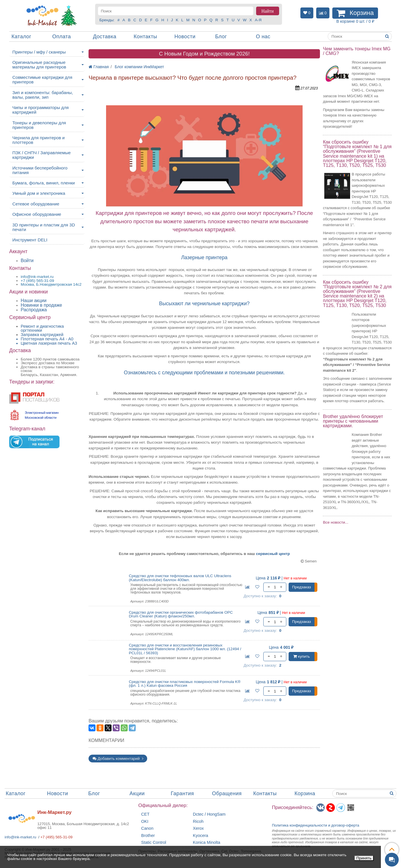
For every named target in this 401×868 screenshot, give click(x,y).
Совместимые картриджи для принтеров (42, 80)
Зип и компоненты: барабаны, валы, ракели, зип (43, 95)
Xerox (198, 828)
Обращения (227, 793)
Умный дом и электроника (39, 193)
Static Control (154, 843)
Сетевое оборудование (36, 204)
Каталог (21, 37)
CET (145, 814)
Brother (148, 836)
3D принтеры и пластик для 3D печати (44, 227)
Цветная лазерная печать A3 (49, 343)
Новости (185, 37)
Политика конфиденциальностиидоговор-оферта (316, 825)
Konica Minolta (207, 843)
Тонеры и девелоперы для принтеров (39, 125)
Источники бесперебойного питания (40, 170)
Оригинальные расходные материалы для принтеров (39, 65)
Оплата (62, 37)
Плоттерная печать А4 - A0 (47, 339)
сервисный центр (273, 554)
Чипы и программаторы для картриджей (41, 110)
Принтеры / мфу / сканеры (39, 52)
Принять (364, 858)
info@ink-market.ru (20, 837)
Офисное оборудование (37, 214)
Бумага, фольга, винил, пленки (44, 183)
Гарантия (182, 793)
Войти (27, 261)
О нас (263, 37)
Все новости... (335, 522)
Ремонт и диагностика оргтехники (42, 328)
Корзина (305, 793)
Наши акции (34, 301)
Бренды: (107, 20)
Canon (147, 828)
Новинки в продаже (41, 305)
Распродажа (34, 310)
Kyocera (200, 836)
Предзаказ (302, 587)
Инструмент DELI (30, 240)
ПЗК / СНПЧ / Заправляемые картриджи (42, 155)
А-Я (258, 20)
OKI (145, 822)
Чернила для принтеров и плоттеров (39, 140)
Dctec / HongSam (209, 814)
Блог (221, 37)
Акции (137, 793)
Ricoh (198, 822)
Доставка (104, 37)
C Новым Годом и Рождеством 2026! (204, 54)
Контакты (145, 37)
